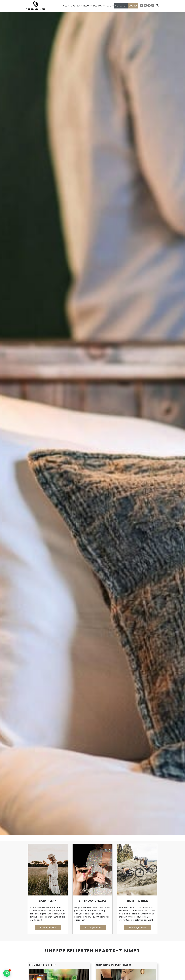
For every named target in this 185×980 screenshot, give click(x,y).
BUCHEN (133, 6)
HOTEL (65, 6)
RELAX (88, 6)
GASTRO (76, 6)
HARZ (110, 6)
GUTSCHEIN (121, 6)
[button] (7, 973)
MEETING (99, 6)
